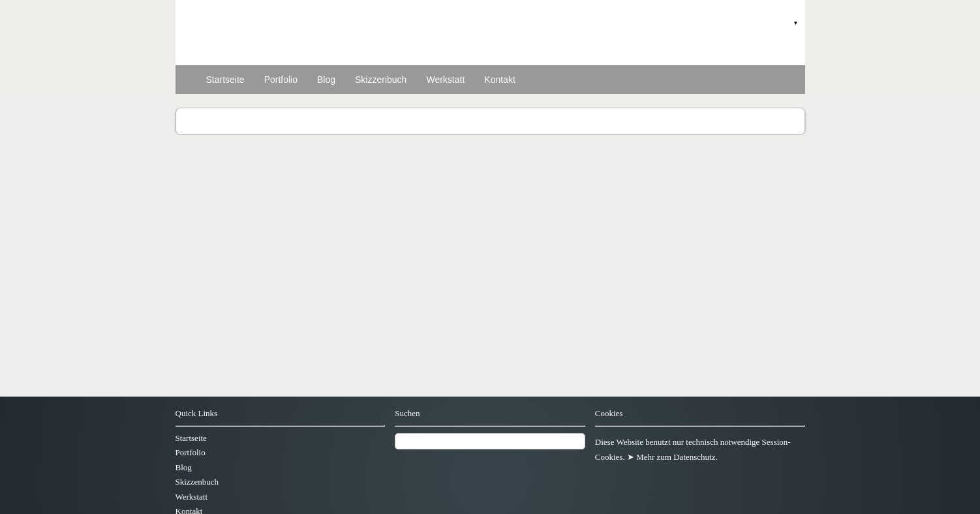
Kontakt (499, 80)
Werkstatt (445, 80)
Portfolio (281, 80)
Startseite (225, 80)
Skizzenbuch (381, 80)
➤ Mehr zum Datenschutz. (672, 457)
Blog (326, 80)
